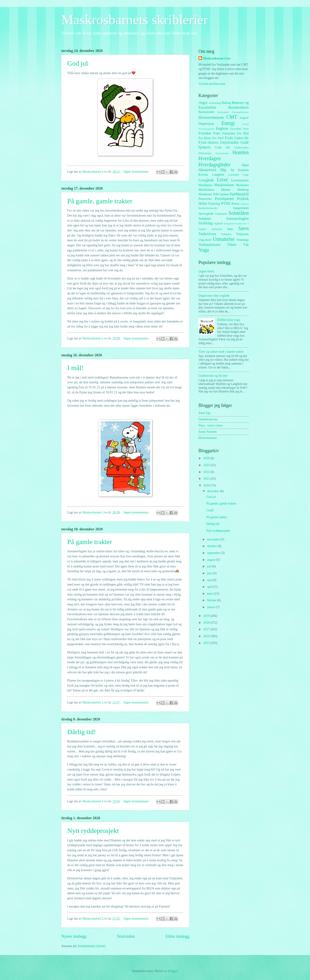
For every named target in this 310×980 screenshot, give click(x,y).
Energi (228, 123)
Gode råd (222, 147)
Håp (223, 170)
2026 (207, 458)
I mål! (75, 368)
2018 (207, 623)
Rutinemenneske (208, 208)
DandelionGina (208, 419)
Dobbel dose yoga (229, 320)
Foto (217, 133)
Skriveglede (206, 214)
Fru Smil (218, 138)
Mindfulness (206, 190)
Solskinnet (221, 214)
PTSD (226, 203)
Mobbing (243, 190)
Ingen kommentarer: (137, 172)
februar (212, 600)
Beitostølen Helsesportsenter (233, 112)
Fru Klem (205, 138)
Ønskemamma (208, 438)
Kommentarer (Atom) (92, 946)
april (210, 587)
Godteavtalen (241, 148)
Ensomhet (236, 129)
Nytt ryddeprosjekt (93, 831)
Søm (230, 229)
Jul (232, 170)
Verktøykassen (210, 245)
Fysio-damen (208, 142)
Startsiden (126, 936)
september (214, 553)
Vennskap (243, 240)
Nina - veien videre (211, 426)
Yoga (204, 250)
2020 (207, 485)
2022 (207, 472)
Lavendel (233, 175)
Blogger (173, 971)
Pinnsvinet (205, 199)
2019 (207, 616)
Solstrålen (239, 213)
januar (211, 607)
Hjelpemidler (222, 153)
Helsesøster (205, 153)
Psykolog (214, 204)
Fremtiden (229, 133)
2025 (207, 465)
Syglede (218, 223)
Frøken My (242, 138)
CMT (232, 117)
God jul (78, 63)
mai (210, 580)
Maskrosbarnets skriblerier (135, 20)
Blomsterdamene (211, 117)
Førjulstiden (229, 142)
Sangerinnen (241, 208)
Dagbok (244, 118)
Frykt (229, 138)
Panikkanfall (239, 194)
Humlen (241, 152)
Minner (226, 190)
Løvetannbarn (240, 180)
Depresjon (206, 124)
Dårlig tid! (82, 732)
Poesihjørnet (224, 199)
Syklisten (217, 229)
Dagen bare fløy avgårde (214, 296)
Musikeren (205, 194)
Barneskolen (206, 112)
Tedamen (226, 234)
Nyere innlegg (74, 936)
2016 (207, 636)
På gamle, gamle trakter (100, 201)
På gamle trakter (90, 542)
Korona (203, 175)
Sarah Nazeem (208, 432)
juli (210, 566)
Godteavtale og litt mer (213, 376)
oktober (212, 546)
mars (211, 594)
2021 (207, 479)
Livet (222, 180)
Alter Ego (205, 413)
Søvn (244, 228)
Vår (246, 245)
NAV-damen (221, 194)
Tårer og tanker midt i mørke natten (221, 352)
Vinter (232, 245)
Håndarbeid (207, 170)
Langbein (218, 175)
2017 (207, 629)
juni (210, 573)
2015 (207, 643)
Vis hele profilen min (212, 84)
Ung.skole (205, 240)
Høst (245, 165)
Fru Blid (243, 133)
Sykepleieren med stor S (236, 223)
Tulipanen (242, 234)
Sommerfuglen (238, 219)
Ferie (246, 129)
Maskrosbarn (224, 185)
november (214, 539)
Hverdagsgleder (214, 165)
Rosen (236, 204)
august (212, 560)
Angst (203, 103)
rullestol (245, 204)
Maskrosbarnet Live (217, 58)
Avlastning (215, 103)
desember (214, 491)
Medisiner (242, 185)
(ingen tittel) (206, 271)
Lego (246, 175)
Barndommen (238, 107)
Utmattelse (224, 239)
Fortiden (205, 133)
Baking (226, 103)
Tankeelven (207, 234)
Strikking (206, 223)
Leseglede (206, 180)
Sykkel (202, 229)
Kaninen (243, 170)
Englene (222, 128)
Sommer (205, 219)
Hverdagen (210, 158)
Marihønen (205, 185)
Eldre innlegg (177, 936)
